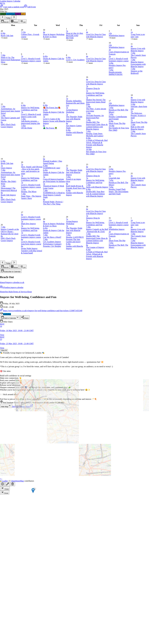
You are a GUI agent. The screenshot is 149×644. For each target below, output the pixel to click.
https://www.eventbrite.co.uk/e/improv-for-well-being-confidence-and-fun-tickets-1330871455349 (41, 311)
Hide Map (6, 406)
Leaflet (4, 481)
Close (5, 488)
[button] (33, 491)
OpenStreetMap (17, 481)
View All (4, 350)
